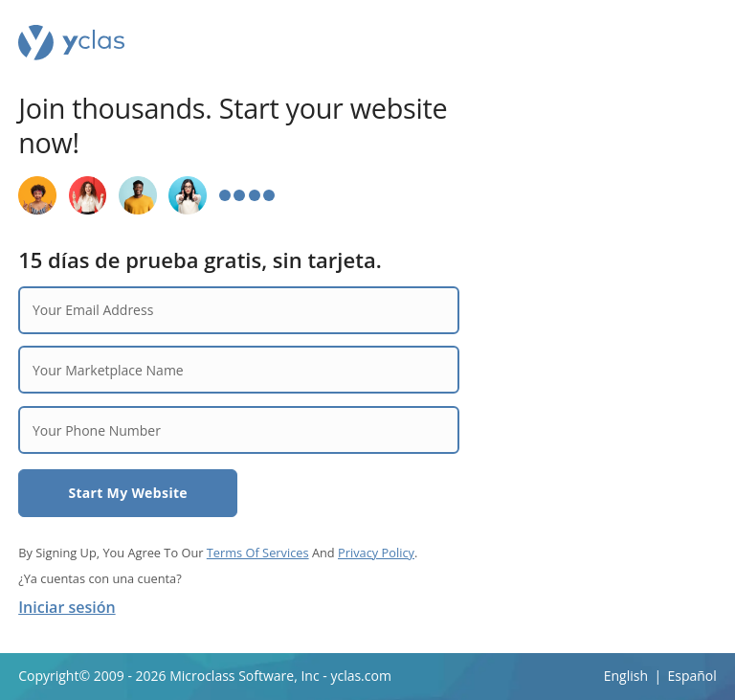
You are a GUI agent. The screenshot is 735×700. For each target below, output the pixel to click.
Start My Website (128, 493)
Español (691, 676)
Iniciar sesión (67, 607)
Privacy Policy (376, 553)
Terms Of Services (258, 553)
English (626, 676)
